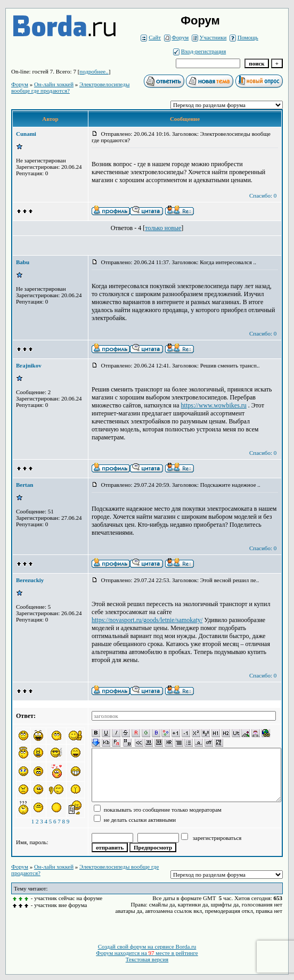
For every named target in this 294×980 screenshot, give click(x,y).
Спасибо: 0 (263, 195)
